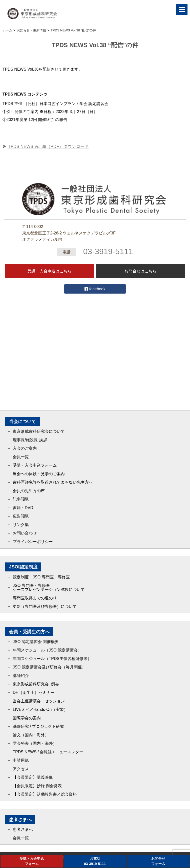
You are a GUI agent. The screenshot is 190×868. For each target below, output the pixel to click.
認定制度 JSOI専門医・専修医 (41, 577)
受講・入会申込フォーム (35, 465)
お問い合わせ (25, 533)
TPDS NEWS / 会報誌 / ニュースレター (48, 752)
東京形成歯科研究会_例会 (36, 684)
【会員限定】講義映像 (33, 777)
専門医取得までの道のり (35, 598)
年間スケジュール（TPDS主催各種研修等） (52, 659)
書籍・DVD (23, 508)
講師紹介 (21, 676)
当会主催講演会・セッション (39, 701)
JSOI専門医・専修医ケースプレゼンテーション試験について (49, 588)
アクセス (21, 769)
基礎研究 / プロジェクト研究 (38, 727)
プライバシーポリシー (33, 542)
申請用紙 (21, 760)
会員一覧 (21, 457)
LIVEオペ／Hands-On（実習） (40, 710)
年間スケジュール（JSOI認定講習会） (47, 650)
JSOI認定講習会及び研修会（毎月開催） (49, 667)
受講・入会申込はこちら (49, 271)
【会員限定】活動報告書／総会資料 (45, 794)
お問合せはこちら (140, 271)
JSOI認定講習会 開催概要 (36, 642)
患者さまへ (23, 830)
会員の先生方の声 (29, 491)
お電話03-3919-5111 (95, 861)
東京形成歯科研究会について (39, 432)
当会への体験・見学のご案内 (39, 474)
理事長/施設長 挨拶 (30, 440)
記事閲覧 (21, 499)
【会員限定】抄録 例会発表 (37, 786)
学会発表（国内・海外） (35, 744)
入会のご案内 (25, 448)
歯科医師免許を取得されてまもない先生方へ (53, 482)
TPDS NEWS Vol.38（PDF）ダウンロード (48, 147)
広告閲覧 (21, 516)
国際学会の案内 (27, 718)
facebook (95, 289)
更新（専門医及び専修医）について (45, 607)
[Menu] (182, 9)
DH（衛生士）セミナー (34, 693)
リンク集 (21, 525)
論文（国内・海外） (31, 735)
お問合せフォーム (158, 861)
